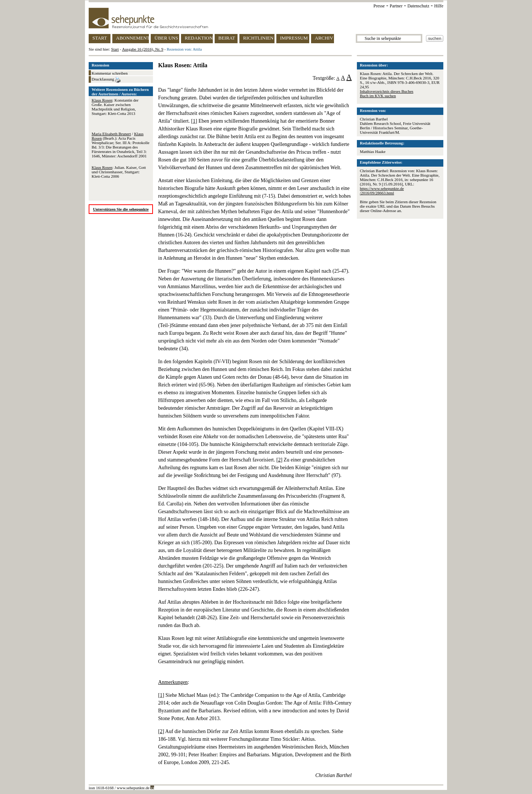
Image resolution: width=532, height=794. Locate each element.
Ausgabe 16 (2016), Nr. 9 (143, 49)
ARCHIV (324, 38)
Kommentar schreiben (110, 73)
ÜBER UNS (166, 38)
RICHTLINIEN (258, 38)
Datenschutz (418, 6)
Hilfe (439, 6)
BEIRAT (227, 38)
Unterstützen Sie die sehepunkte (121, 209)
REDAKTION (199, 38)
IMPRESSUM (294, 38)
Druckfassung (106, 80)
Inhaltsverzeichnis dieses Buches (387, 91)
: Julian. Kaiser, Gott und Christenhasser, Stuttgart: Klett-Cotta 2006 (119, 172)
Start (115, 49)
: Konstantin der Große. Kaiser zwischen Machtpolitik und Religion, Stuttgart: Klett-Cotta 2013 (115, 107)
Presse (379, 6)
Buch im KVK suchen (378, 96)
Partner (396, 6)
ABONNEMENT (132, 38)
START (100, 38)
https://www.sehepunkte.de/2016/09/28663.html (382, 191)
